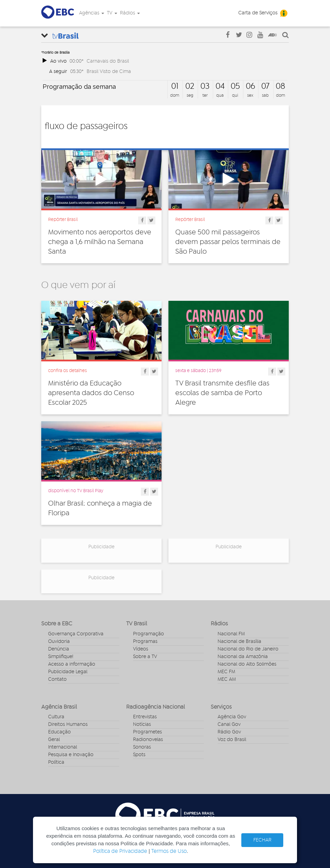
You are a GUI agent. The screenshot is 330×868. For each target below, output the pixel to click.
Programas (145, 642)
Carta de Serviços (258, 13)
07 (265, 86)
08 (280, 86)
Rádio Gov (229, 732)
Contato (57, 679)
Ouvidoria (59, 642)
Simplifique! (61, 657)
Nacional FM (231, 634)
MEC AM (227, 679)
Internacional (63, 747)
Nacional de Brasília (239, 642)
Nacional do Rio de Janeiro (248, 649)
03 (205, 86)
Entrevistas (145, 717)
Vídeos (141, 649)
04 (220, 86)
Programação (148, 634)
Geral (54, 740)
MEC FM (226, 672)
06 (250, 86)
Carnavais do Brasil (108, 61)
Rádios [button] (130, 13)
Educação (59, 732)
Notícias (142, 724)
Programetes (147, 732)
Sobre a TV (145, 657)
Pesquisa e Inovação (71, 755)
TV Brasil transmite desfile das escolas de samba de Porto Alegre (222, 393)
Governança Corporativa (76, 634)
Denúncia (59, 649)
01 (175, 86)
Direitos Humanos (68, 724)
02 (190, 86)
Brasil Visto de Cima (109, 71)
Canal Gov (229, 724)
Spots (139, 755)
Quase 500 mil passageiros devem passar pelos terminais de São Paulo (228, 242)
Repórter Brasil (63, 220)
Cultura (56, 717)
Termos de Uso (169, 851)
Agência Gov (232, 717)
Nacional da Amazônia (243, 657)
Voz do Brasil (232, 740)
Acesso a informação (72, 664)
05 (235, 86)
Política (56, 762)
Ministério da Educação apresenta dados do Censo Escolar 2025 (91, 393)
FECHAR (262, 840)
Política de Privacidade (120, 851)
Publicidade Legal (68, 672)
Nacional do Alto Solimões (247, 664)
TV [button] (112, 13)
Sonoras (142, 747)
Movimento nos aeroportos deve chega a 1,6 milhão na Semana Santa (100, 242)
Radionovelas (148, 740)
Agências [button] (92, 13)
